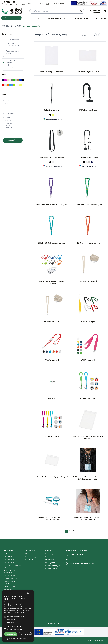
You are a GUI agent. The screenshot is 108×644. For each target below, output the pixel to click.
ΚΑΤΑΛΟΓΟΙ (29, 3)
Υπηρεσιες (39, 3)
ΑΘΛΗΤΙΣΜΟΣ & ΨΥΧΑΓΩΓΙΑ (9, 572)
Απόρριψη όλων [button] (25, 634)
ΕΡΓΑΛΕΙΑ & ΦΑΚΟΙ (10, 579)
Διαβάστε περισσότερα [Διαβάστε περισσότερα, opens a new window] (21, 612)
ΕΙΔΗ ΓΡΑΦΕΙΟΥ (16, 26)
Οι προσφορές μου (31, 557)
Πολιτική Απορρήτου (53, 566)
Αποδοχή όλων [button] (11, 634)
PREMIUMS (8, 590)
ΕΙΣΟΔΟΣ (96, 10)
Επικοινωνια (59, 3)
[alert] (18, 616)
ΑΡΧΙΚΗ (5, 26)
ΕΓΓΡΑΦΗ (96, 12)
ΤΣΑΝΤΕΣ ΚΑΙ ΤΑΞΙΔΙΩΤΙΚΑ (58, 19)
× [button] (31, 593)
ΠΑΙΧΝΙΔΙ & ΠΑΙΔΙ (10, 587)
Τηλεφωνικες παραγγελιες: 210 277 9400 (14, 3)
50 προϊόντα (13, 140)
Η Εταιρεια (49, 3)
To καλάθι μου (30, 560)
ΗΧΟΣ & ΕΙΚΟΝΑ (9, 576)
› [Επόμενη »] (77, 531)
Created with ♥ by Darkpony (90, 641)
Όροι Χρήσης (50, 563)
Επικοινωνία (50, 560)
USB (39, 19)
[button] (18, 639)
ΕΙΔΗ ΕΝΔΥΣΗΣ (9, 563)
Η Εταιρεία (49, 557)
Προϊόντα (11, 18)
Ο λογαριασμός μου (32, 554)
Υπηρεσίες (49, 554)
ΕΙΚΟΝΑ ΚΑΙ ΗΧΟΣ (82, 19)
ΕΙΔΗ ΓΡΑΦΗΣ (101, 19)
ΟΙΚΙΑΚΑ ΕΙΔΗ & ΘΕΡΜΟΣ (9, 583)
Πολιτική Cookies (51, 569)
